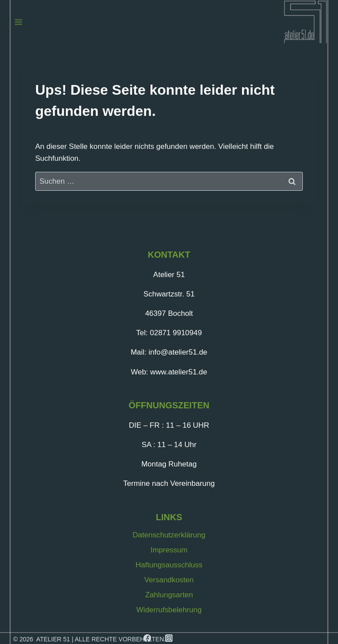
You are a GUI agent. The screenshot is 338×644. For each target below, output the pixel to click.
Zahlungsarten (169, 595)
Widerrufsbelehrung (169, 610)
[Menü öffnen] (19, 22)
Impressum (169, 550)
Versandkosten (169, 580)
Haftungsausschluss (169, 565)
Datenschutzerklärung (169, 535)
